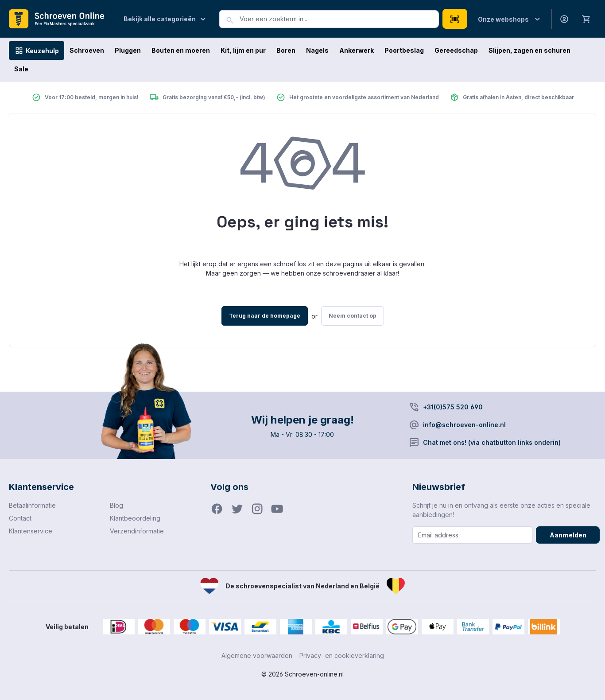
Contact (20, 518)
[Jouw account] (564, 19)
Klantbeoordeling (135, 518)
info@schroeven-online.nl (464, 425)
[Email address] (473, 535)
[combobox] (339, 19)
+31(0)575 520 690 (453, 407)
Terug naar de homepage (265, 316)
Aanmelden (568, 535)
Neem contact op (353, 316)
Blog (116, 505)
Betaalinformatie (32, 505)
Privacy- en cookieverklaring (342, 655)
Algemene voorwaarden (257, 655)
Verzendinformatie (137, 531)
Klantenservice (31, 531)
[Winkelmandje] (586, 19)
